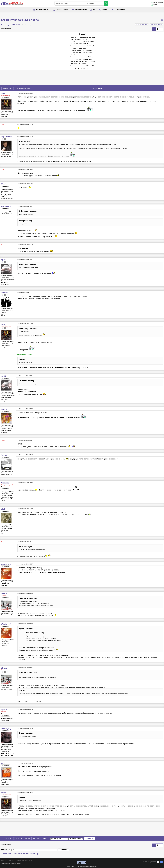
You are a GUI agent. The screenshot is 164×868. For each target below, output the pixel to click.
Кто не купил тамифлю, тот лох (21, 20)
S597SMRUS (6, 207)
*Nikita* (4, 455)
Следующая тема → (156, 24)
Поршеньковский (8, 137)
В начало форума (43, 10)
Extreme (5, 293)
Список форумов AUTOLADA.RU (11, 25)
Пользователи (119, 10)
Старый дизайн (81, 10)
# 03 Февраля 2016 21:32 (25, 483)
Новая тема (8, 88)
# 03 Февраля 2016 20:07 (25, 292)
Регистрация (158, 2)
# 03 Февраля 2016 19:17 (25, 184)
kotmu (4, 409)
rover (3, 93)
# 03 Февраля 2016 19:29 (25, 245)
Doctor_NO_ (6, 729)
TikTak (4, 763)
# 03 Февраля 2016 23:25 (25, 542)
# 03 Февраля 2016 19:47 (25, 259)
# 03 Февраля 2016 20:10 (25, 324)
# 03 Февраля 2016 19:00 (25, 136)
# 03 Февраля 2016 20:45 (25, 455)
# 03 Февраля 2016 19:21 (25, 206)
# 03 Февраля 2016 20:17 (25, 440)
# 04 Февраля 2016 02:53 (25, 709)
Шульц (4, 594)
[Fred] (4, 184)
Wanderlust (6, 564)
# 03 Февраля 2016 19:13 (25, 170)
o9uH (3, 509)
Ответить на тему (23, 88)
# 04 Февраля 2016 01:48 (25, 624)
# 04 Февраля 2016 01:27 (25, 564)
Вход (155, 5)
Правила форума (62, 10)
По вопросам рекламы (8, 864)
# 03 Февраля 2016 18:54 (25, 93)
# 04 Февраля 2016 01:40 (25, 593)
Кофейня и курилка (28, 25)
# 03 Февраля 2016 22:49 (25, 509)
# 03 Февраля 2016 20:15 (25, 409)
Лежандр (5, 483)
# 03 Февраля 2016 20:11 (25, 376)
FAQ (95, 10)
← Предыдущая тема (142, 24)
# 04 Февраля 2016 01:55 (25, 668)
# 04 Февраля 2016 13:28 (25, 792)
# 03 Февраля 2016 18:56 (25, 124)
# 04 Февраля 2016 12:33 (25, 728)
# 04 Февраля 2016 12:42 (25, 763)
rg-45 (3, 260)
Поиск (105, 10)
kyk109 (4, 710)
